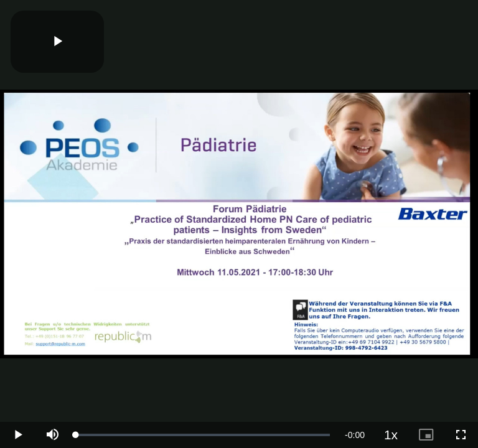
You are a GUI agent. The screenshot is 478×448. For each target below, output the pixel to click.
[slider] (203, 435)
